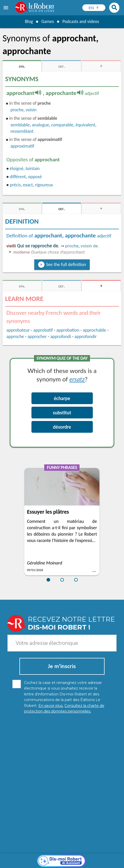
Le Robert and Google (86, 863)
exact (28, 185)
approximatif (22, 146)
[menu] (6, 8)
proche (17, 110)
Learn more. (92, 850)
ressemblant (22, 131)
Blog (28, 21)
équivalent (86, 125)
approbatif (43, 330)
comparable (62, 125)
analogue (41, 125)
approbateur (18, 330)
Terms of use (55, 863)
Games (47, 21)
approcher (37, 336)
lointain (33, 168)
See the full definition (66, 264)
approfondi (61, 336)
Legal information (84, 858)
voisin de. (90, 246)
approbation (68, 330)
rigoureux (44, 185)
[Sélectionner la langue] (94, 8)
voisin (31, 110)
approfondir (86, 336)
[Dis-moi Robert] (62, 768)
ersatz (77, 379)
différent (18, 177)
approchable (94, 330)
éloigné (17, 168)
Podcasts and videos (81, 21)
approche (15, 336)
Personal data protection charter (39, 858)
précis (15, 185)
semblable (20, 125)
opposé (35, 177)
